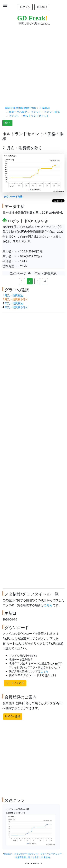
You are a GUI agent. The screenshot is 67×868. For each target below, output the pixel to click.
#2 (6, 123)
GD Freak (32, 18)
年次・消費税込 (14, 303)
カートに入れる (15, 683)
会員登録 (42, 7)
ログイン (25, 7)
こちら (48, 605)
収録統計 (8, 854)
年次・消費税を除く (16, 307)
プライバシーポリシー (51, 854)
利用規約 (46, 857)
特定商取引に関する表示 (27, 857)
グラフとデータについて (26, 854)
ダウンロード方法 (13, 197)
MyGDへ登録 (13, 716)
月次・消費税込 (14, 295)
